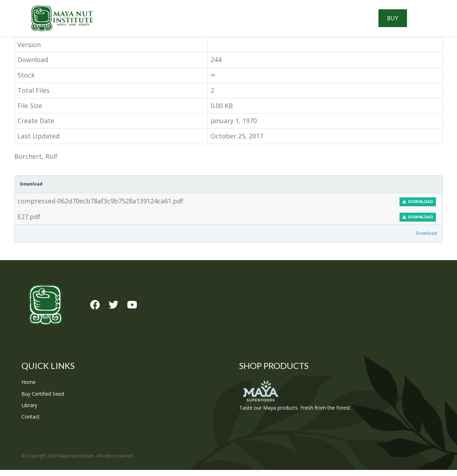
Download (418, 208)
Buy (415, 21)
